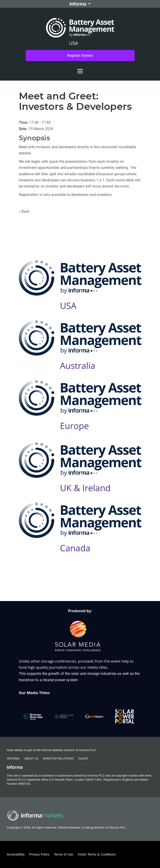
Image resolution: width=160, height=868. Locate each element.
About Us (31, 759)
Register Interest (80, 55)
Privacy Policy (39, 854)
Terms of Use (64, 854)
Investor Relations (58, 759)
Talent (83, 759)
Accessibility (16, 854)
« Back (24, 211)
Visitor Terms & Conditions (97, 854)
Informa (13, 759)
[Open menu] (80, 69)
